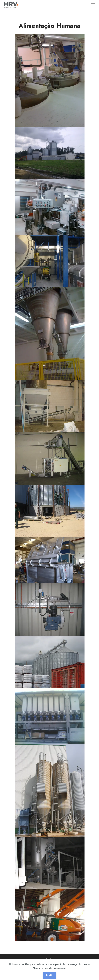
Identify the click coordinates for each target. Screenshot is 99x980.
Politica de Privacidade (53, 968)
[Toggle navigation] (93, 5)
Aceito (49, 975)
